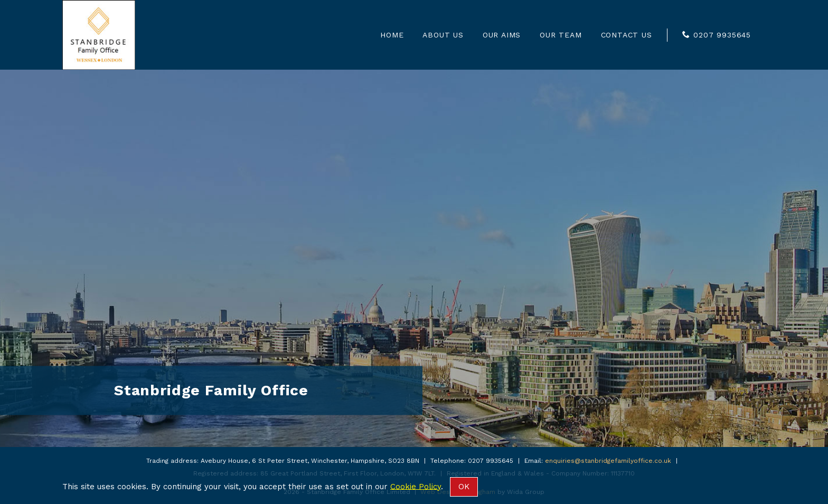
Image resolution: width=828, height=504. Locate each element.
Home (392, 35)
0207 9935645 (722, 35)
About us (443, 35)
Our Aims (502, 35)
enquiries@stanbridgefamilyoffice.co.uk (608, 461)
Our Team (561, 35)
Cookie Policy (416, 486)
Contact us (627, 35)
